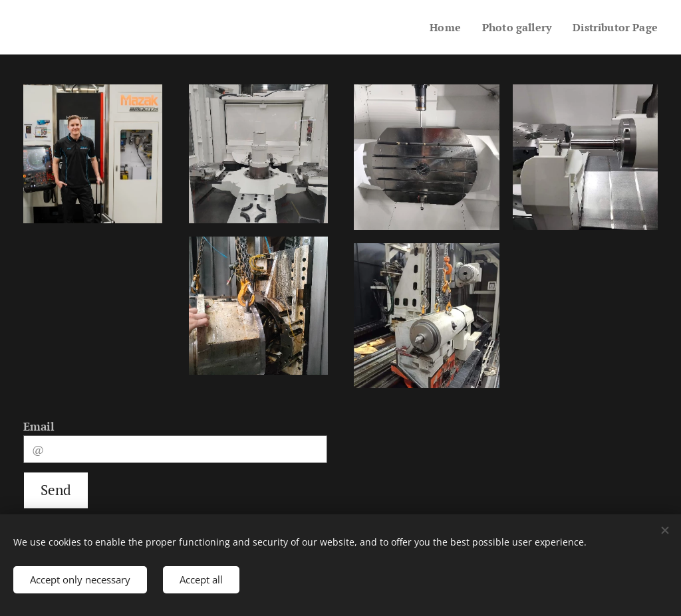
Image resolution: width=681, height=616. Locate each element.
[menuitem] (436, 27)
